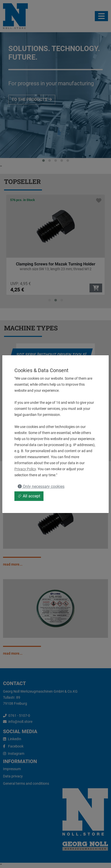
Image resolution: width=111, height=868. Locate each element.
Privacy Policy (25, 469)
